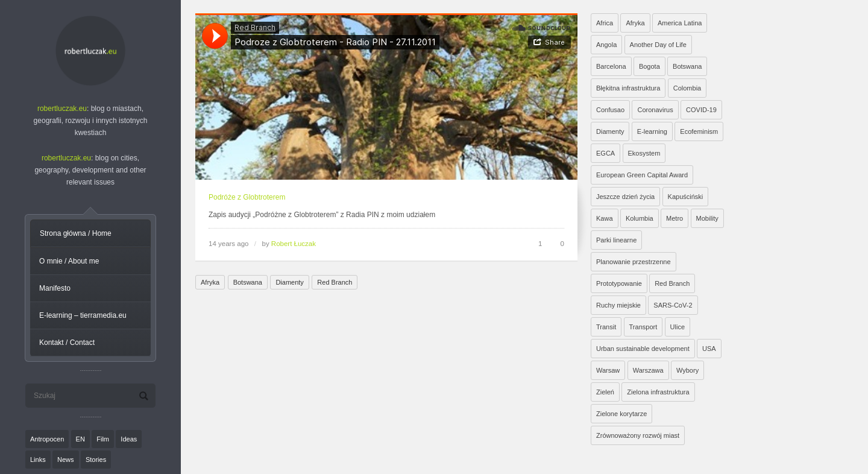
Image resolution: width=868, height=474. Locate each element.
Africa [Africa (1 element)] (605, 23)
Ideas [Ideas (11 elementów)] (129, 439)
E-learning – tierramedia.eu (83, 315)
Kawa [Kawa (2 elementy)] (605, 218)
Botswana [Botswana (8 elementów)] (687, 66)
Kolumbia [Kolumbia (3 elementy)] (640, 218)
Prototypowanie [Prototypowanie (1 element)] (619, 283)
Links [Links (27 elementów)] (38, 460)
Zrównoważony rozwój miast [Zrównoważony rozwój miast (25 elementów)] (638, 435)
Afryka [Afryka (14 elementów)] (635, 23)
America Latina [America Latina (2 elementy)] (680, 23)
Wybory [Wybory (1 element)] (687, 370)
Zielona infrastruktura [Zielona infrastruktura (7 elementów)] (658, 392)
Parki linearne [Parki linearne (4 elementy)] (616, 240)
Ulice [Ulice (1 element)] (678, 327)
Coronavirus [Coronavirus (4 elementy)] (655, 110)
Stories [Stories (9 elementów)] (96, 460)
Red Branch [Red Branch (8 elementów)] (672, 283)
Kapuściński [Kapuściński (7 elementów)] (686, 197)
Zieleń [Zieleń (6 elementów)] (605, 392)
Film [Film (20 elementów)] (103, 439)
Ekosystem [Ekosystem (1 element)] (644, 153)
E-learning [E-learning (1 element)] (652, 131)
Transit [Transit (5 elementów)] (606, 327)
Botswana (248, 282)
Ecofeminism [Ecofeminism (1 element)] (699, 131)
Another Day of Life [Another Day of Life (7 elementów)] (658, 45)
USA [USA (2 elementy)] (709, 349)
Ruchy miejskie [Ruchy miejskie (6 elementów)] (618, 305)
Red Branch (335, 282)
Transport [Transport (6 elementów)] (643, 327)
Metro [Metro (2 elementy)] (675, 218)
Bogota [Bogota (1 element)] (649, 66)
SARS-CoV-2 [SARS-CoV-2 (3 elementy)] (673, 305)
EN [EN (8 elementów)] (80, 439)
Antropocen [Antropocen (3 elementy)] (47, 439)
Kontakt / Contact (67, 343)
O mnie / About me (69, 261)
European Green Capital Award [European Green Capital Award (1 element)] (642, 175)
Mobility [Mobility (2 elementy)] (707, 218)
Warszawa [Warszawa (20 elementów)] (648, 370)
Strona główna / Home (76, 233)
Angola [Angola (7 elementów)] (606, 45)
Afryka (210, 282)
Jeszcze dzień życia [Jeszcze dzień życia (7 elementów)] (625, 197)
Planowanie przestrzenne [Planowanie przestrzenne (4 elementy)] (634, 262)
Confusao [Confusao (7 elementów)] (610, 110)
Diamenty (289, 282)
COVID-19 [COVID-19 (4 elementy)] (701, 110)
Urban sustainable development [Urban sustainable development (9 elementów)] (643, 349)
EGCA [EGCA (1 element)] (605, 153)
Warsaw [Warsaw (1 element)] (608, 370)
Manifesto (55, 288)
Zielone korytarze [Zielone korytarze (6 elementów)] (621, 414)
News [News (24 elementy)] (66, 460)
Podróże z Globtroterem (247, 197)
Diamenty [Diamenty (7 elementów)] (610, 131)
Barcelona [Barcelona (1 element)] (611, 66)
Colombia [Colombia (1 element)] (687, 88)
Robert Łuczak (294, 244)
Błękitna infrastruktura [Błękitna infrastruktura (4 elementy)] (628, 88)
